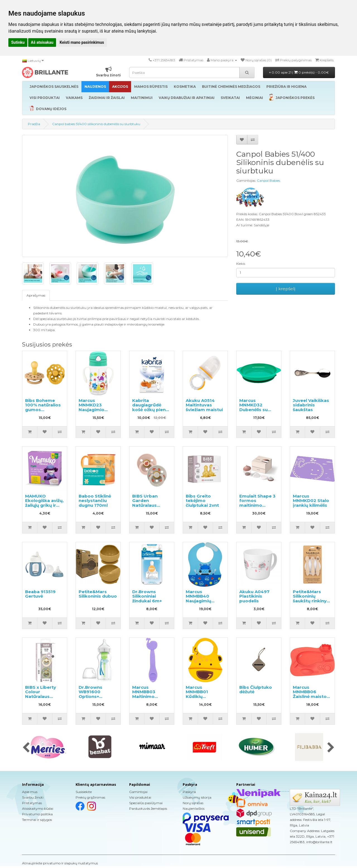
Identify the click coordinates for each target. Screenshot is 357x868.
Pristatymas (32, 803)
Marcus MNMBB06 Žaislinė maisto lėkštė (310, 694)
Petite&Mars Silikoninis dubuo (98, 594)
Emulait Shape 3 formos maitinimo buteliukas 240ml (257, 505)
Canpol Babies (268, 180)
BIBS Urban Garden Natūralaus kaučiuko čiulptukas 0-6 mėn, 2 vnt (148, 508)
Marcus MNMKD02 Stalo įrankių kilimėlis (311, 501)
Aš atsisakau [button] (42, 42)
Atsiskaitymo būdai (38, 808)
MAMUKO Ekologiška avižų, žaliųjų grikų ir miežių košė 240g (44, 505)
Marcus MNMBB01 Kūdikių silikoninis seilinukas (197, 696)
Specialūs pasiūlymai (146, 803)
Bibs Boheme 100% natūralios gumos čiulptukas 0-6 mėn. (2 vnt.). (43, 410)
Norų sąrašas (193, 803)
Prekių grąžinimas (90, 797)
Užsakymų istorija (197, 797)
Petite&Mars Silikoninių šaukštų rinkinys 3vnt (311, 599)
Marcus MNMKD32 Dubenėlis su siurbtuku (254, 407)
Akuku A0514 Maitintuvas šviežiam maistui (204, 405)
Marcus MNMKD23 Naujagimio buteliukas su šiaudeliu (94, 410)
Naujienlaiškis (194, 808)
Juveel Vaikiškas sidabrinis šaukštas (311, 405)
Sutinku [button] (18, 42)
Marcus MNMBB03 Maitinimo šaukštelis (144, 694)
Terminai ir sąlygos (37, 820)
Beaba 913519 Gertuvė (40, 594)
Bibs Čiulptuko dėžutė (256, 690)
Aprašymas (36, 295)
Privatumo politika (37, 814)
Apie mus (30, 792)
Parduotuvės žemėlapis (148, 808)
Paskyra (189, 792)
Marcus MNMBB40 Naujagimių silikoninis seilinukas (198, 601)
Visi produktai (140, 797)
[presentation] (26, 748)
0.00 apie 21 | (299, 72)
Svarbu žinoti (33, 797)
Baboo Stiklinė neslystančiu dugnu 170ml (95, 501)
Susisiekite (84, 792)
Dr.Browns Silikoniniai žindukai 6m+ (147, 596)
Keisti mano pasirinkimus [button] (82, 42)
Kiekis (241, 264)
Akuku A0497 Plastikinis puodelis (254, 596)
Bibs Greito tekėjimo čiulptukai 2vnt (202, 501)
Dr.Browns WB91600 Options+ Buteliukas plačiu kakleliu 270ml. (98, 696)
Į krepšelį (286, 289)
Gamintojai (138, 792)
